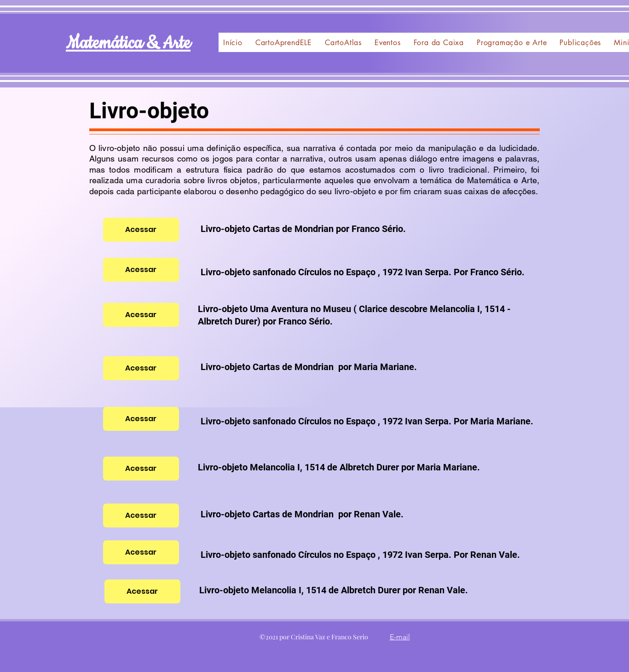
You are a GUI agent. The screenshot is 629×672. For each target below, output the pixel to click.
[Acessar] (141, 230)
